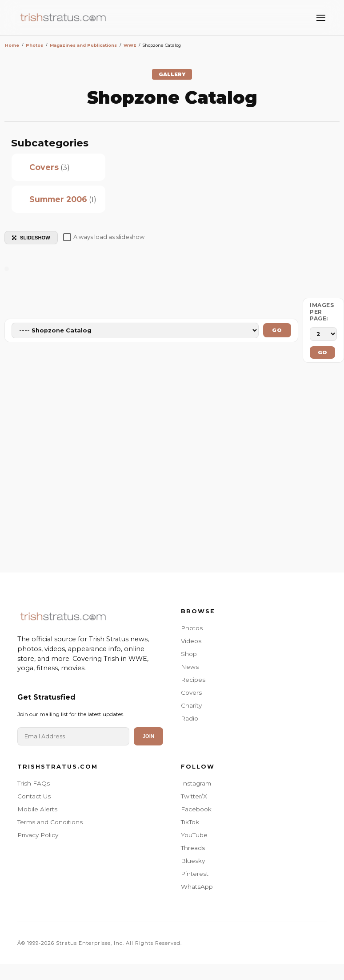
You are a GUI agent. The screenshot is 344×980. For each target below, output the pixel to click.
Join (148, 736)
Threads (193, 848)
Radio (190, 718)
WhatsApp (197, 887)
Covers (44, 167)
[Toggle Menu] (321, 18)
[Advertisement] (172, 470)
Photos (192, 628)
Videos (191, 641)
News (190, 667)
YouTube (194, 835)
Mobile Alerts (37, 809)
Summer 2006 (58, 199)
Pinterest (195, 874)
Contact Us (34, 796)
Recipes (193, 680)
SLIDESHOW (31, 238)
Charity (191, 705)
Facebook (196, 809)
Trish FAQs (34, 783)
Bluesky (193, 861)
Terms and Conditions (50, 822)
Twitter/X (194, 796)
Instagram (196, 783)
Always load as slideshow (104, 237)
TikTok (190, 822)
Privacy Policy (38, 835)
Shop (189, 654)
